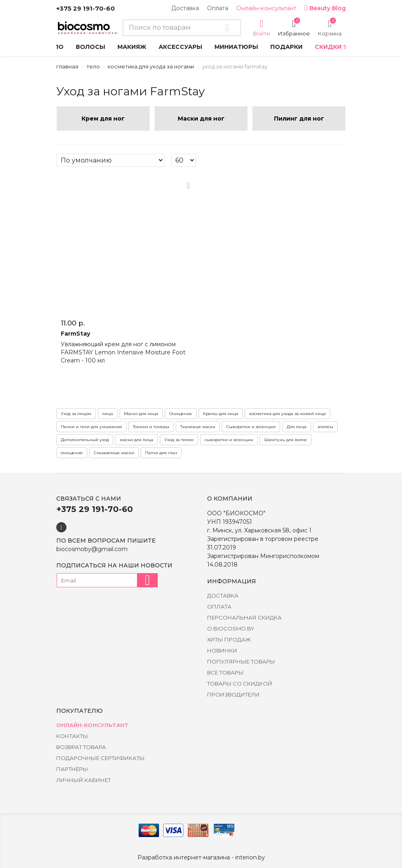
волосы (325, 427)
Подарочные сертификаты (100, 758)
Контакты (72, 736)
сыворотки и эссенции (229, 440)
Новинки (222, 650)
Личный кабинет (84, 780)
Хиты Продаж (229, 639)
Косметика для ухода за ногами (151, 66)
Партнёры (72, 769)
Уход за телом (179, 440)
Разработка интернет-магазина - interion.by (201, 857)
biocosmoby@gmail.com (92, 549)
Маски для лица (141, 414)
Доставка (185, 8)
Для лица (297, 427)
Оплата (218, 8)
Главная (67, 66)
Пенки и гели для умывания (91, 427)
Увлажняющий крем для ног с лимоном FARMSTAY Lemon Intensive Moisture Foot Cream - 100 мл (123, 352)
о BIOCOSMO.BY (231, 628)
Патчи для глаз (161, 453)
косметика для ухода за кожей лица (287, 414)
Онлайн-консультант (266, 8)
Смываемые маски (114, 453)
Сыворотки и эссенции (251, 427)
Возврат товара (81, 747)
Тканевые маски (198, 427)
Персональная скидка (244, 617)
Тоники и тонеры (151, 427)
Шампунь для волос (286, 440)
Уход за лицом (76, 414)
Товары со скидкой (240, 683)
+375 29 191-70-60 (86, 8)
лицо (108, 414)
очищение (72, 453)
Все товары (225, 672)
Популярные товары (241, 661)
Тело (93, 66)
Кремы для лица (221, 414)
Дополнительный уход (85, 440)
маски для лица (137, 440)
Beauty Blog (325, 8)
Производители (233, 694)
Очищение (181, 414)
